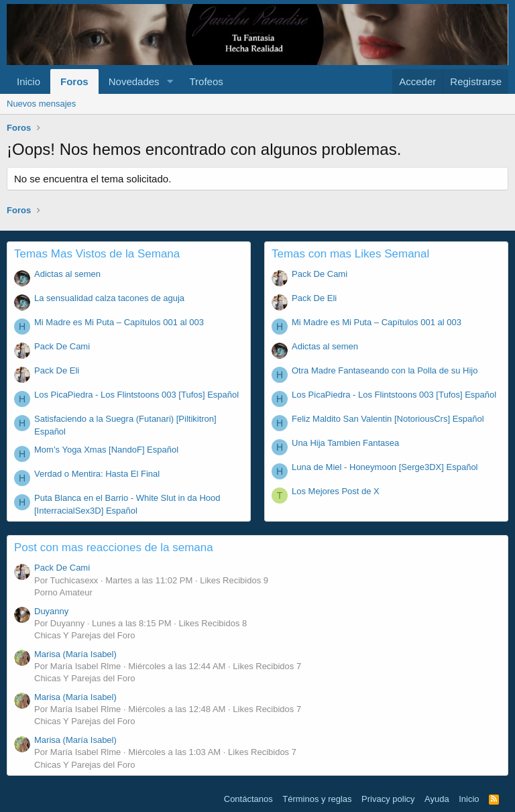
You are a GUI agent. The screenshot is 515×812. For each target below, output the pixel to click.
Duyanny (51, 611)
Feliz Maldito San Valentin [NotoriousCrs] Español (388, 419)
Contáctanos (248, 799)
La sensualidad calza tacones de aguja (109, 298)
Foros (74, 81)
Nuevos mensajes (41, 104)
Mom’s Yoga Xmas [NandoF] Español (106, 450)
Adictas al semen (67, 274)
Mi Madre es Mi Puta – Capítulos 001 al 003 (119, 322)
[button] (170, 81)
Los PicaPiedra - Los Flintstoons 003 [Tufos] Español (136, 395)
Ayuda (437, 799)
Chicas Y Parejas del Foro (85, 635)
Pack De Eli (57, 370)
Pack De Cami (62, 346)
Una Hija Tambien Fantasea (345, 443)
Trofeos (206, 81)
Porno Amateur (63, 592)
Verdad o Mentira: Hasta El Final (97, 474)
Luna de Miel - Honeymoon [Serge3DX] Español (385, 467)
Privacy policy (388, 799)
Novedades (134, 81)
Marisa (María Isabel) (75, 654)
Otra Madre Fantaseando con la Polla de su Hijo (385, 370)
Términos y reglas (317, 799)
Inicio (28, 81)
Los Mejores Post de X (336, 491)
